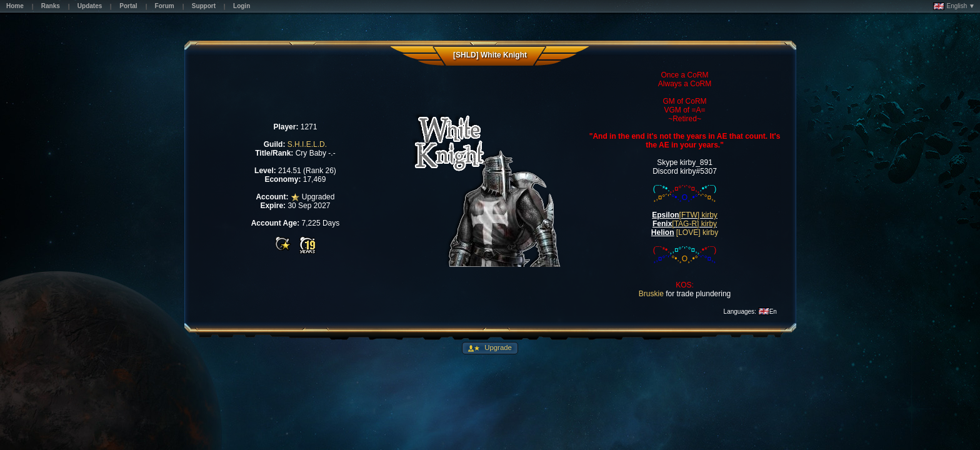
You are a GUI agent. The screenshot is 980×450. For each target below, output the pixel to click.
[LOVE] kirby (697, 232)
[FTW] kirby (698, 215)
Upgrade (497, 347)
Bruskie (651, 294)
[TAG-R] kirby (694, 224)
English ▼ (954, 6)
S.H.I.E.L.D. (307, 144)
